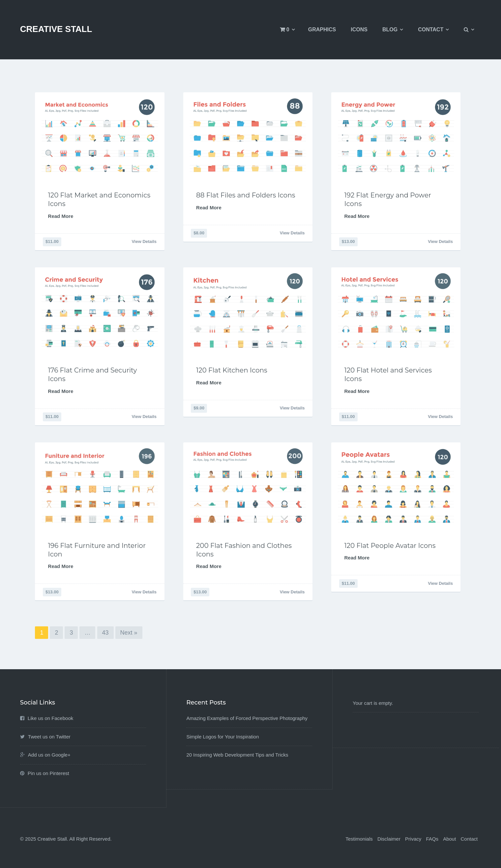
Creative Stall (56, 29)
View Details (144, 241)
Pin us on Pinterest (48, 773)
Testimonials (359, 839)
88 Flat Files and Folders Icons (246, 195)
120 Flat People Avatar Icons (390, 546)
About (449, 839)
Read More (61, 216)
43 (105, 633)
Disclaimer (389, 839)
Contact (431, 30)
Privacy (413, 839)
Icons (359, 30)
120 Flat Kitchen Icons (232, 370)
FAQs (432, 839)
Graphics (322, 30)
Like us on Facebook (50, 718)
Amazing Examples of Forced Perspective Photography (247, 718)
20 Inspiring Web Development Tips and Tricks (237, 755)
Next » (129, 633)
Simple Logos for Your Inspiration (222, 737)
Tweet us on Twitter (49, 737)
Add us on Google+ (49, 755)
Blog (390, 30)
